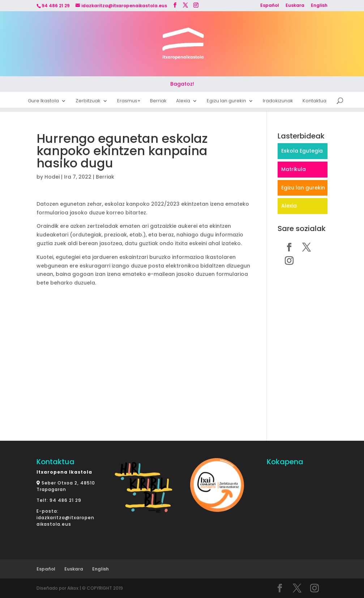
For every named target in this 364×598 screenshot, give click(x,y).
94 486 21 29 (65, 500)
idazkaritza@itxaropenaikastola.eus (65, 521)
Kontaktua (314, 102)
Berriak (158, 102)
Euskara (295, 6)
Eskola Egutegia (302, 151)
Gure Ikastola (43, 102)
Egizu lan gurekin (226, 102)
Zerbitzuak (88, 102)
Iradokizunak (278, 102)
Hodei (52, 177)
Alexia (183, 102)
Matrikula (294, 169)
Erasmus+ (129, 102)
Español (270, 6)
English (319, 6)
